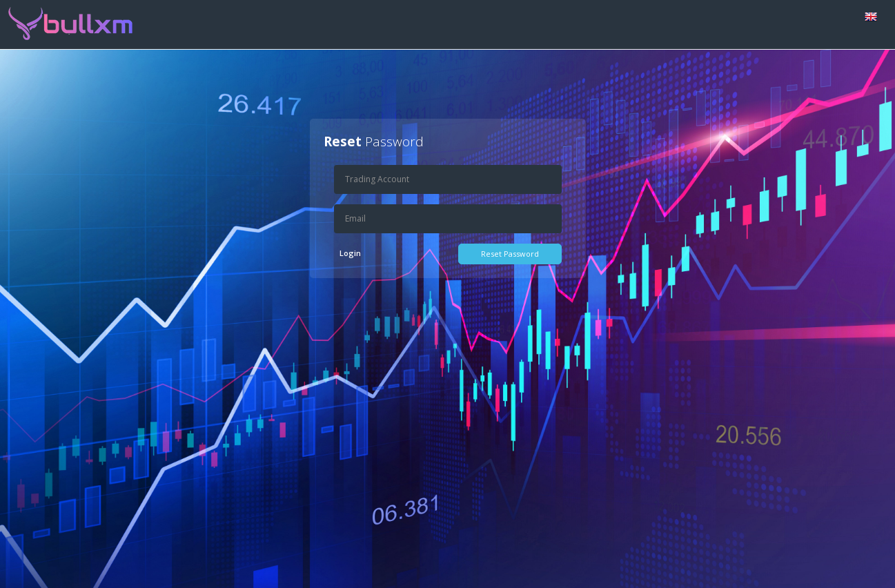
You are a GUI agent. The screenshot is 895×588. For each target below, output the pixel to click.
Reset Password (510, 254)
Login (350, 253)
